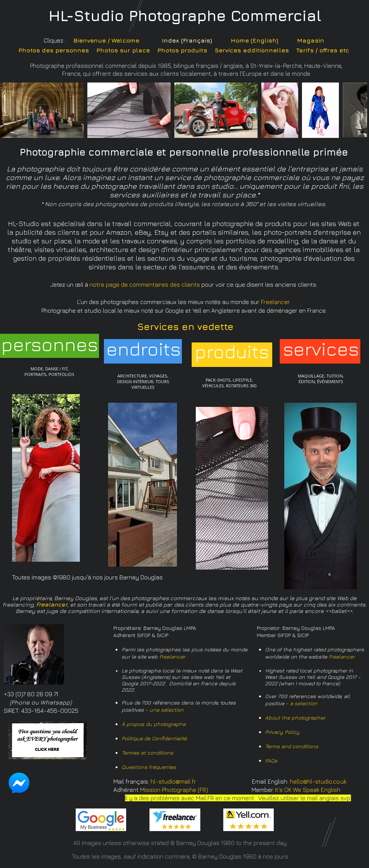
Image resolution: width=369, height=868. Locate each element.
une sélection (167, 710)
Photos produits (182, 50)
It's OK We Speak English (308, 790)
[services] (321, 349)
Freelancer (172, 656)
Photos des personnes (54, 50)
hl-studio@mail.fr (173, 781)
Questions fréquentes (149, 767)
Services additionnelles (252, 50)
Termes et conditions (147, 753)
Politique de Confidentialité (154, 738)
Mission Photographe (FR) (174, 790)
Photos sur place (123, 50)
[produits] (232, 351)
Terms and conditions (292, 746)
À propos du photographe (154, 724)
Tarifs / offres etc (323, 50)
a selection (304, 703)
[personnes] (50, 344)
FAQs (271, 760)
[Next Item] (354, 110)
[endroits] (143, 349)
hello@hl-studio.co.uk (318, 781)
